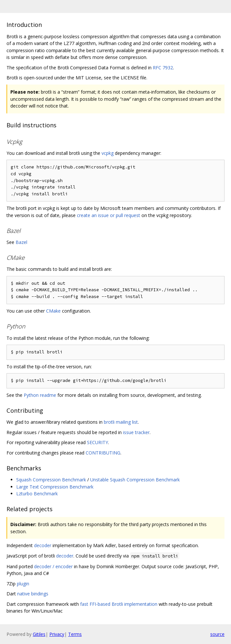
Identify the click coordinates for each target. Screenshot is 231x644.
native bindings (33, 594)
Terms (75, 634)
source (217, 634)
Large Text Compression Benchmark (55, 487)
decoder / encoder (53, 566)
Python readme (40, 395)
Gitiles (39, 634)
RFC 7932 (163, 68)
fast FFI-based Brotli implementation (119, 604)
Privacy (57, 634)
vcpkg (108, 153)
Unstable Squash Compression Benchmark (135, 480)
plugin (23, 584)
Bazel (21, 242)
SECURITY (97, 442)
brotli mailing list (121, 422)
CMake (53, 311)
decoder (43, 545)
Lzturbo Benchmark (37, 494)
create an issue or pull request (109, 215)
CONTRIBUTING (103, 453)
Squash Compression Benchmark (51, 480)
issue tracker (136, 432)
